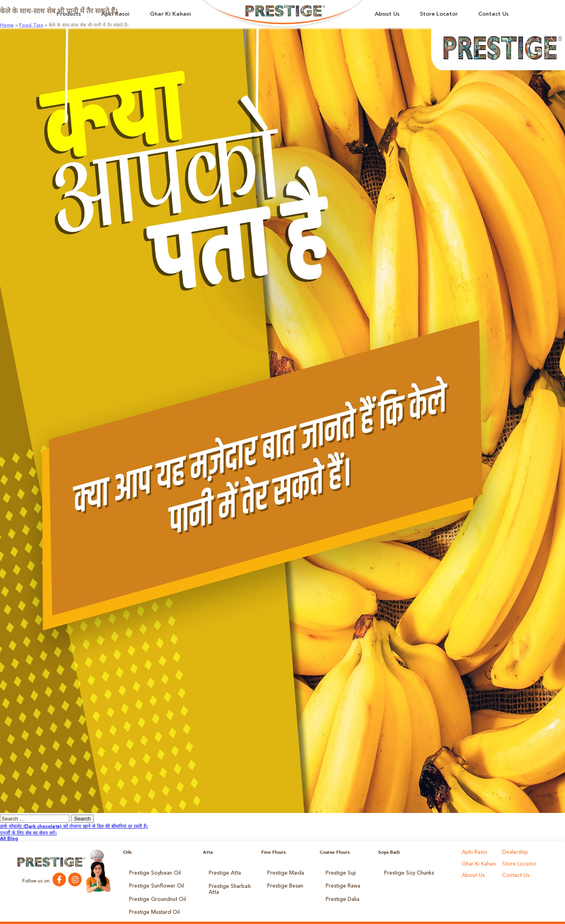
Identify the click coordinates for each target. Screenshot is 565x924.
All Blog (9, 839)
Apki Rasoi (115, 14)
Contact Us (493, 14)
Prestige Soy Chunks (406, 872)
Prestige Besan (283, 883)
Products (69, 14)
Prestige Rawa (341, 883)
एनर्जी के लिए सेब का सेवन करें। (28, 833)
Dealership (514, 852)
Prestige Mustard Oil (151, 905)
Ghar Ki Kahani (170, 14)
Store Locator (439, 14)
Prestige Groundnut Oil (154, 894)
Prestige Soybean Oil (152, 872)
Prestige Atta (223, 872)
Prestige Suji (339, 872)
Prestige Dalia (341, 894)
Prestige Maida (284, 872)
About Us (387, 14)
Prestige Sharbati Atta (227, 885)
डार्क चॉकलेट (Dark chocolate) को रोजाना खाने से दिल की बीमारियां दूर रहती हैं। (74, 827)
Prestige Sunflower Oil (153, 883)
